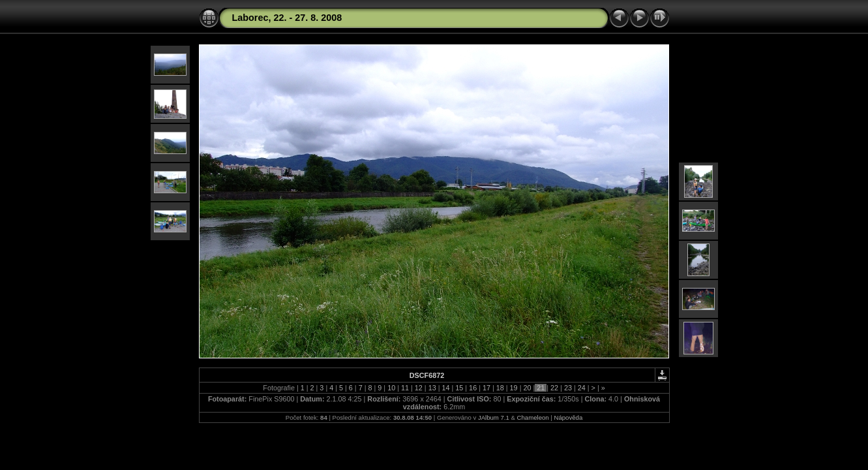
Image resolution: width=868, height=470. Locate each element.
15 (459, 388)
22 (554, 388)
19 (514, 388)
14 (445, 388)
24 (582, 388)
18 (500, 388)
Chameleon (533, 417)
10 (391, 388)
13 (432, 388)
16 (473, 388)
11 (405, 388)
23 (568, 388)
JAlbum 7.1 (494, 417)
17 (486, 388)
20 (527, 388)
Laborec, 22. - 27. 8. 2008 (287, 18)
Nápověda (569, 417)
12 (419, 388)
